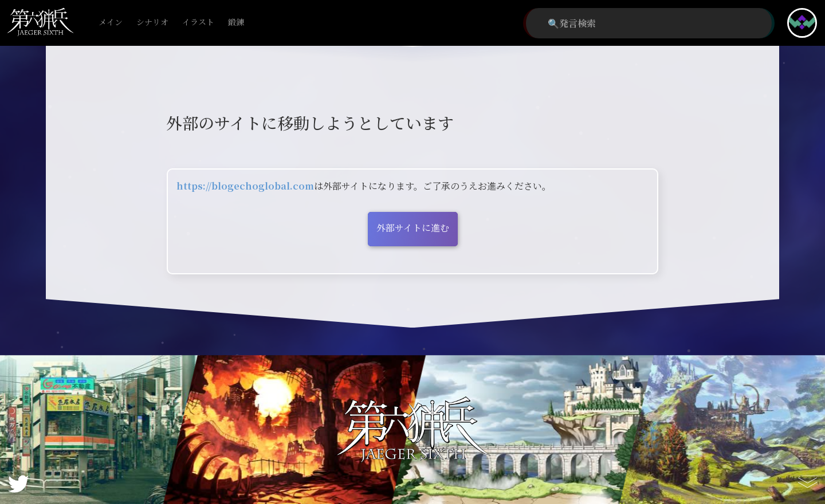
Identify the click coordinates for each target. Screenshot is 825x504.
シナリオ (152, 23)
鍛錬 (236, 23)
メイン (111, 23)
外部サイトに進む (413, 228)
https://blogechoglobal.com (245, 186)
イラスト (198, 23)
